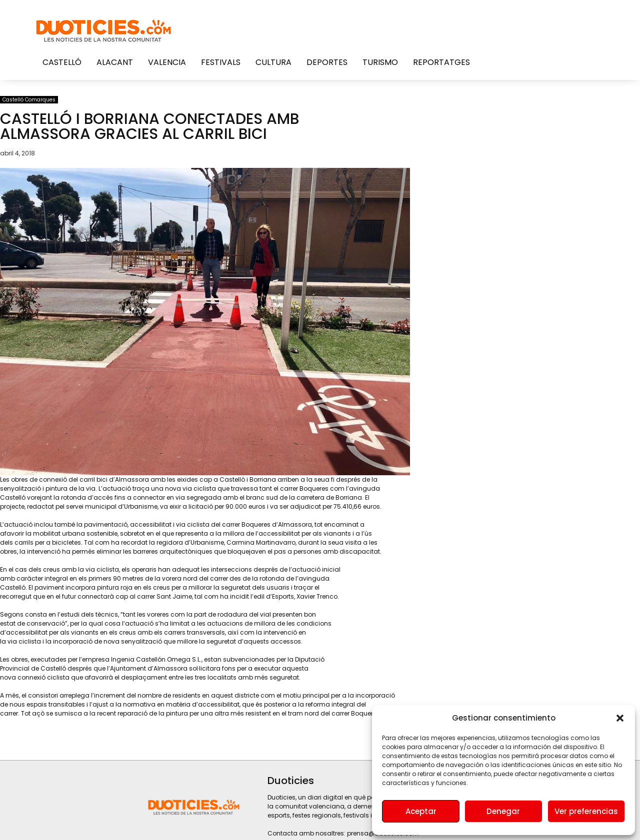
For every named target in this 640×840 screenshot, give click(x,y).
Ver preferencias (586, 811)
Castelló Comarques (29, 100)
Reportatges (441, 62)
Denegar (503, 811)
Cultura (273, 62)
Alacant (115, 62)
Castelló (62, 62)
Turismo (380, 62)
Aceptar (421, 811)
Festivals (221, 62)
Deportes (327, 62)
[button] (620, 718)
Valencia (167, 62)
